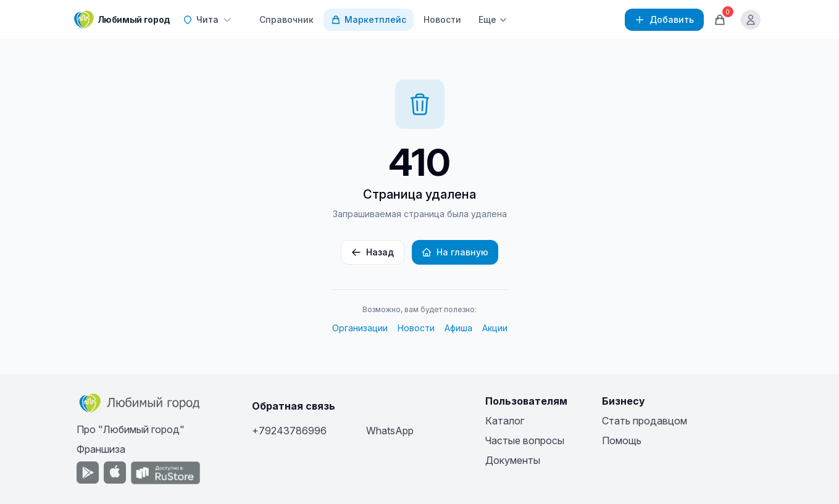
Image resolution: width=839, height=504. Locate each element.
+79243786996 (289, 431)
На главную (455, 252)
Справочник (286, 19)
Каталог (505, 421)
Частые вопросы (525, 440)
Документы (513, 460)
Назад (373, 252)
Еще (493, 19)
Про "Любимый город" (131, 429)
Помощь (622, 440)
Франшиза (101, 449)
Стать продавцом (645, 421)
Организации (360, 328)
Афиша (458, 328)
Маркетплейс (369, 19)
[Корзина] (720, 20)
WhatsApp (390, 431)
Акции (495, 328)
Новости (442, 19)
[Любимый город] (122, 20)
